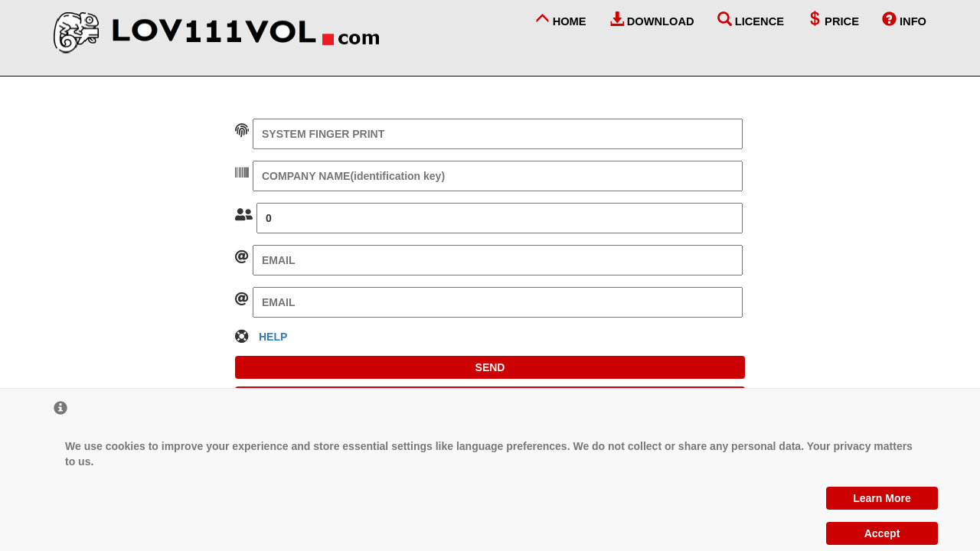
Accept (882, 533)
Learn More (882, 498)
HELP (273, 337)
